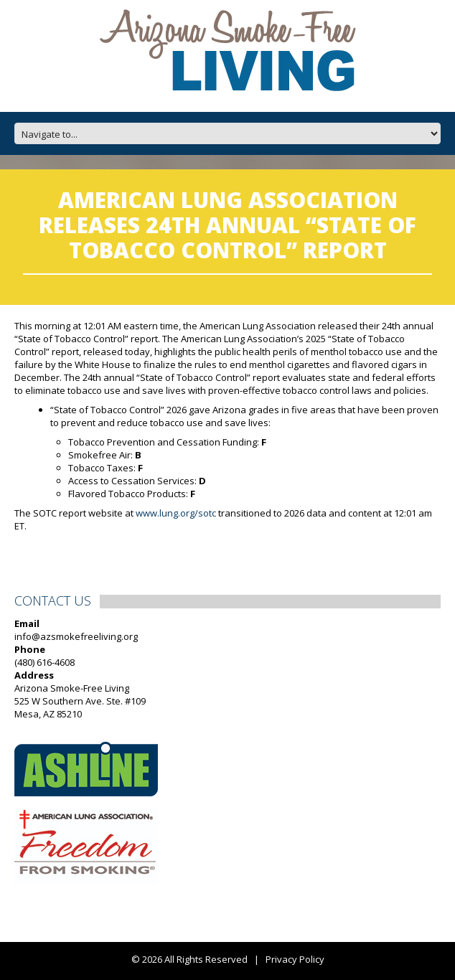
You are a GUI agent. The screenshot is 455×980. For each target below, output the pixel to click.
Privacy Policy (295, 959)
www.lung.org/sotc (176, 513)
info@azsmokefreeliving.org (76, 636)
